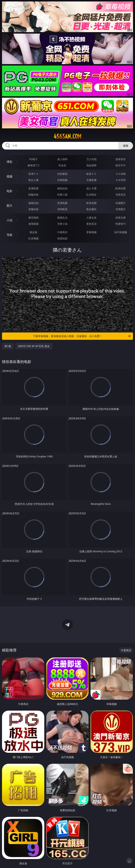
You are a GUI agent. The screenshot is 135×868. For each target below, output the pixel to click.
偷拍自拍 (62, 188)
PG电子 (33, 159)
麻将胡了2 (33, 165)
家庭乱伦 (62, 218)
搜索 (126, 146)
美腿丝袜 (33, 209)
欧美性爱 (121, 188)
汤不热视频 (121, 232)
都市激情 (33, 218)
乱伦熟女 (91, 195)
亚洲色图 (62, 203)
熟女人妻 (33, 180)
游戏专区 (121, 159)
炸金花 (62, 165)
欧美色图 (91, 203)
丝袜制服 (62, 180)
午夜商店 (62, 232)
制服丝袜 (33, 195)
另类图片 (121, 209)
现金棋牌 (91, 165)
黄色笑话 (91, 224)
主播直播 (91, 180)
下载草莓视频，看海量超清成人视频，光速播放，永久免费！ (82, 336)
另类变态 (121, 195)
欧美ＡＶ (91, 174)
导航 (10, 235)
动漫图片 (121, 203)
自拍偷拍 (62, 174)
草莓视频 (91, 232)
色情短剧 (62, 238)
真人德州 (62, 159)
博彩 (10, 162)
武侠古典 (121, 218)
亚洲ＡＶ (33, 174)
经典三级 (62, 195)
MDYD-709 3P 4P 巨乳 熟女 (34, 346)
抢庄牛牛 (121, 165)
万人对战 (91, 159)
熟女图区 (91, 209)
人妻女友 (91, 218)
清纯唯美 (62, 209)
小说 (10, 220)
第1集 (8, 346)
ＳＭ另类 (121, 180)
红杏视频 (33, 238)
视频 (10, 176)
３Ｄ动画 (121, 174)
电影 (10, 191)
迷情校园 (33, 224)
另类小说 (62, 224)
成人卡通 (91, 188)
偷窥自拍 (33, 203)
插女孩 (33, 232)
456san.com (67, 136)
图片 (10, 206)
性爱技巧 (121, 224)
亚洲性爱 (33, 188)
